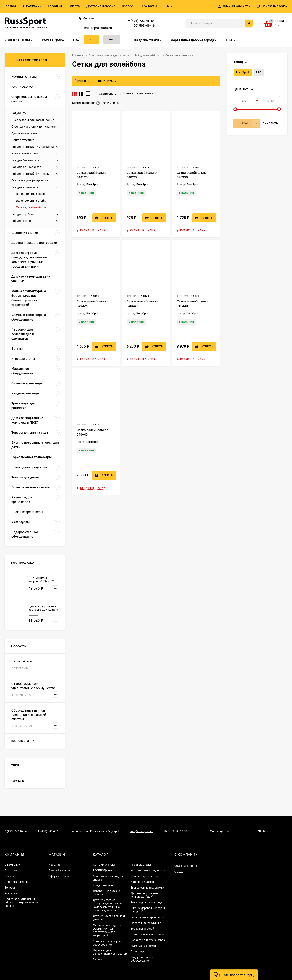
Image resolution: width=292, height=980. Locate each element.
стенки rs (18, 781)
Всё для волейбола (25, 187)
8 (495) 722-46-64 (141, 21)
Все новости (23, 741)
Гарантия (55, 6)
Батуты (98, 959)
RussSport (242, 72)
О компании (32, 6)
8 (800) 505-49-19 (141, 26)
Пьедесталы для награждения (33, 120)
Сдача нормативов (24, 133)
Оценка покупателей (135, 93)
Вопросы (129, 6)
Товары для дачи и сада (146, 902)
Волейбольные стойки (32, 201)
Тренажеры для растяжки (147, 888)
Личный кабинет (59, 871)
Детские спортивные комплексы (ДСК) (144, 895)
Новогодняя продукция (146, 923)
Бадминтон (19, 113)
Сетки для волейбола (31, 207)
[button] (234, 974)
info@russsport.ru (142, 831)
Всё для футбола (23, 214)
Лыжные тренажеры (144, 946)
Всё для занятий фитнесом (30, 174)
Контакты (149, 6)
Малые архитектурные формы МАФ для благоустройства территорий (107, 930)
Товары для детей (142, 929)
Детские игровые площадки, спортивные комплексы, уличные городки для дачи (108, 905)
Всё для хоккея (22, 221)
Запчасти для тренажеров (148, 940)
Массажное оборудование (148, 871)
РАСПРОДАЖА (102, 871)
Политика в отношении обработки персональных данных (21, 902)
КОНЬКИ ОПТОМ (104, 865)
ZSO (259, 72)
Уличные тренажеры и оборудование (107, 943)
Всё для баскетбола (25, 160)
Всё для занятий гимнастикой (33, 147)
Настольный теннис (25, 153)
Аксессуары (138, 951)
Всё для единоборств (26, 167)
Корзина (54, 865)
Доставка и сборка (101, 6)
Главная (10, 6)
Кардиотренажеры (143, 882)
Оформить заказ (59, 876)
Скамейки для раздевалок (30, 180)
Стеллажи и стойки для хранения (35, 126)
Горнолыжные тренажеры (148, 917)
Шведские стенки (104, 885)
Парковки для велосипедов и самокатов (110, 952)
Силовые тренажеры (144, 876)
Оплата (74, 6)
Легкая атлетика (23, 140)
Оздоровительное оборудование (142, 959)
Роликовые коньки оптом (147, 934)
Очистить (270, 124)
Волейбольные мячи (30, 194)
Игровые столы (141, 865)
